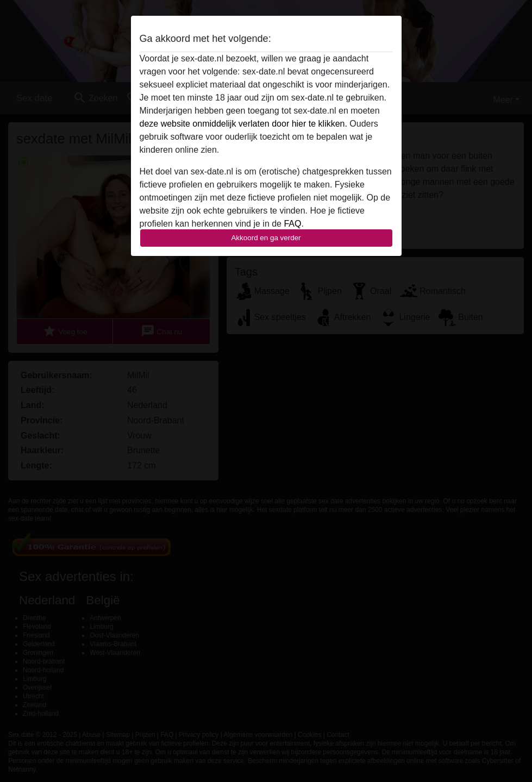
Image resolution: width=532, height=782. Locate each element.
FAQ (292, 224)
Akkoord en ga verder (266, 238)
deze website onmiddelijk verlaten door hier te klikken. (243, 124)
